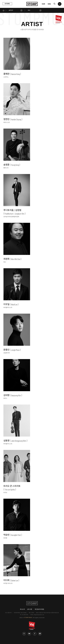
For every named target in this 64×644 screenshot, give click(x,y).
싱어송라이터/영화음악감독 (11, 217)
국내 (29, 10)
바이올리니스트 (8, 308)
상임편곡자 (7, 353)
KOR (43, 4)
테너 (5, 262)
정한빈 (13, 119)
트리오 (5, 493)
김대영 (13, 395)
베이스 (5, 398)
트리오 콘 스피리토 (12, 488)
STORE (7, 4)
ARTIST (11, 10)
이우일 (11, 304)
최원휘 (12, 259)
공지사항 (30, 609)
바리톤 (5, 538)
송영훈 (12, 165)
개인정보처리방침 (39, 609)
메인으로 (4, 10)
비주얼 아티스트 (8, 583)
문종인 (12, 350)
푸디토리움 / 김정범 (14, 212)
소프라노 (6, 77)
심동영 (15, 441)
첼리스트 (6, 168)
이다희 (11, 580)
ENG (49, 4)
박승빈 (13, 535)
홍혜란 (12, 74)
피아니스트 (7, 123)
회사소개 (22, 609)
